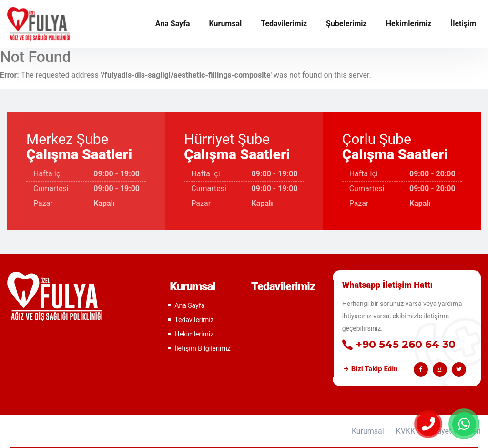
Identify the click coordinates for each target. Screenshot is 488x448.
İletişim (463, 24)
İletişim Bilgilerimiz (202, 348)
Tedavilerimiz (284, 24)
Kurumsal (226, 24)
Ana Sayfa (173, 24)
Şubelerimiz (346, 24)
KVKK (406, 431)
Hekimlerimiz (409, 24)
